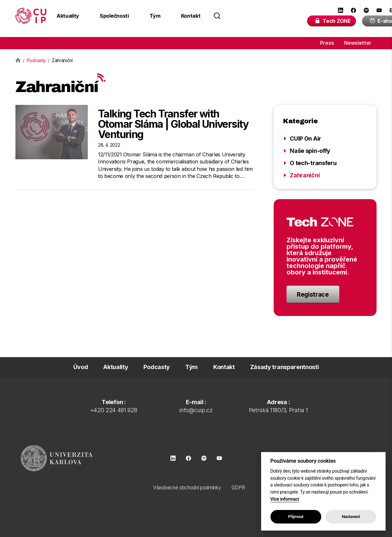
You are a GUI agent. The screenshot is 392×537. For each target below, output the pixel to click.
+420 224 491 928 (114, 410)
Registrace (313, 294)
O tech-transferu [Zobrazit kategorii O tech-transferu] (313, 163)
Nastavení (351, 517)
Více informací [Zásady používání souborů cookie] (285, 499)
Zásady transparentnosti (285, 367)
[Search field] (256, 16)
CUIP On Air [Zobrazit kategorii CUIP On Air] (305, 139)
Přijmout (296, 517)
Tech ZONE (333, 21)
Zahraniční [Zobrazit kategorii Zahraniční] (305, 175)
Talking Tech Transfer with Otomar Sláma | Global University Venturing (173, 124)
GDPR (238, 488)
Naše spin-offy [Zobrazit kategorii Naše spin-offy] (310, 151)
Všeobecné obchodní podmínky (187, 488)
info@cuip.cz (196, 410)
